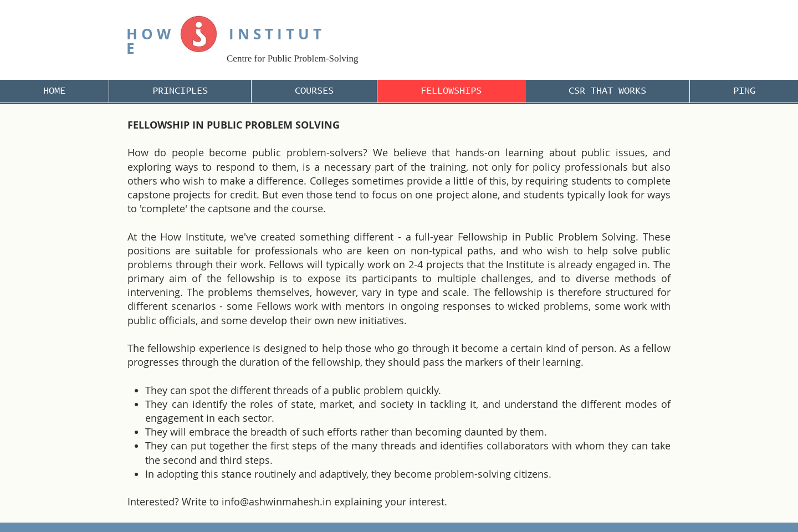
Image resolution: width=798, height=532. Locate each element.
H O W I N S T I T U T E (224, 41)
